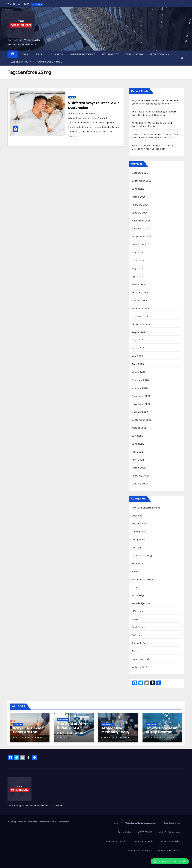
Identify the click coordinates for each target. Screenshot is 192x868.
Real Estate (139, 627)
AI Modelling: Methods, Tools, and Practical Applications (115, 734)
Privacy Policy (159, 54)
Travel (135, 651)
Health (39, 54)
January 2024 (140, 300)
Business (57, 54)
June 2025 (138, 189)
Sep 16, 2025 (110, 737)
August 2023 (139, 332)
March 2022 (139, 468)
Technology (110, 54)
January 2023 (140, 388)
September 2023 (142, 324)
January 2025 (140, 213)
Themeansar (63, 822)
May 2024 (137, 268)
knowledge (138, 595)
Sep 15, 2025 (155, 737)
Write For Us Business (169, 832)
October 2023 (140, 316)
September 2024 (142, 237)
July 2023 (137, 340)
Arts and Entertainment (146, 508)
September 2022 (142, 420)
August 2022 (139, 428)
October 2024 (140, 229)
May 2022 (137, 452)
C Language (139, 532)
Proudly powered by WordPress (23, 822)
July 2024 (137, 253)
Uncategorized (140, 659)
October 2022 (140, 412)
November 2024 (141, 221)
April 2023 (138, 364)
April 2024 (138, 276)
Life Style (137, 611)
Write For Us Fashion (144, 841)
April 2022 (138, 460)
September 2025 (142, 181)
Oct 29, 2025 (22, 737)
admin (91, 114)
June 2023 (138, 348)
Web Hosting (134, 54)
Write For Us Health (170, 841)
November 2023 (141, 308)
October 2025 (140, 173)
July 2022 (137, 436)
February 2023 (140, 380)
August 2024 (139, 245)
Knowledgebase (141, 603)
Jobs (135, 587)
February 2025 (140, 205)
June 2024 (138, 260)
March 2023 (139, 372)
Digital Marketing (142, 555)
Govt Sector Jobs (50, 62)
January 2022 (140, 484)
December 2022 (141, 396)
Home (116, 823)
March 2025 (139, 197)
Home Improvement (82, 54)
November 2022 (141, 404)
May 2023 (137, 356)
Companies (138, 540)
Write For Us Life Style (139, 850)
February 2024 (140, 292)
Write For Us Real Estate (168, 850)
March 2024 (139, 284)
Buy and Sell (139, 524)
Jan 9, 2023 (77, 114)
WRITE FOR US (21, 62)
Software (137, 635)
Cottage (136, 548)
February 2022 (140, 476)
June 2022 (138, 444)
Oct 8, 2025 (66, 733)
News (24, 54)
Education (138, 563)
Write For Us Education (116, 841)
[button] (182, 58)
